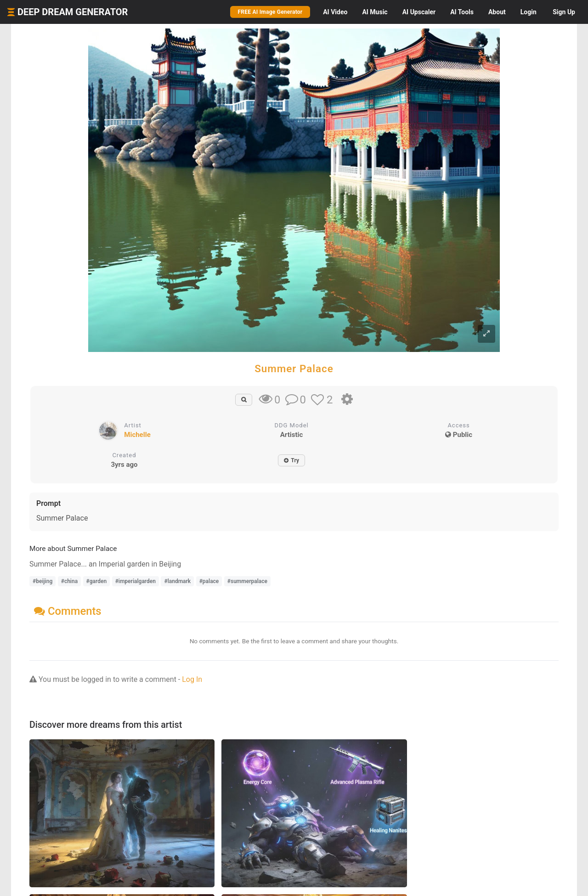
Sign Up (564, 12)
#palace (209, 581)
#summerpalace (247, 581)
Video (335, 12)
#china (69, 581)
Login (529, 12)
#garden (97, 581)
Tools (462, 12)
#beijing (42, 581)
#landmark (177, 581)
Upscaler (419, 12)
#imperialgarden (136, 581)
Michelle (137, 435)
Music (375, 12)
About (497, 12)
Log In (192, 679)
